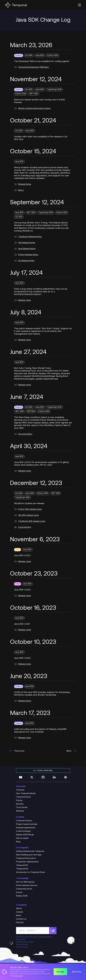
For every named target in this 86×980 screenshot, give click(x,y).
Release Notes (23, 184)
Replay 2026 (22, 896)
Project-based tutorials (27, 824)
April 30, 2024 (29, 447)
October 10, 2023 (33, 642)
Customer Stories (24, 821)
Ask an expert (22, 838)
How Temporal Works (26, 793)
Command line (23, 527)
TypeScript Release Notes (28, 237)
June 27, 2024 (28, 352)
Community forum (24, 889)
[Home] (16, 5)
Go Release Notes (24, 261)
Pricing (19, 800)
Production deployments (27, 862)
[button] (79, 5)
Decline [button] (77, 972)
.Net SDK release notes (26, 515)
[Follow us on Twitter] (32, 777)
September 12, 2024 (37, 203)
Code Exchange (23, 831)
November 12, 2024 (36, 80)
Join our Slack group (25, 882)
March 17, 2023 (30, 713)
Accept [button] (60, 972)
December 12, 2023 (36, 483)
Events (19, 892)
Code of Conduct (22, 947)
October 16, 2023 (33, 608)
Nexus (19, 190)
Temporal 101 (22, 865)
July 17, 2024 (26, 273)
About (19, 909)
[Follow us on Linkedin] (54, 777)
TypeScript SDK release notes (30, 521)
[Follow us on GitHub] (43, 777)
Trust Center (22, 807)
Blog (18, 842)
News (19, 916)
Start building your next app (29, 855)
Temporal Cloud (23, 797)
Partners (20, 923)
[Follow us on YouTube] (21, 777)
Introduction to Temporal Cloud (30, 872)
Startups (20, 811)
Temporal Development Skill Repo (31, 67)
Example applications (26, 828)
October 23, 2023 (34, 574)
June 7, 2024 (27, 397)
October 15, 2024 (33, 152)
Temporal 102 (22, 869)
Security (20, 804)
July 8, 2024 (26, 313)
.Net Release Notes (25, 243)
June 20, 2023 (29, 677)
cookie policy (19, 976)
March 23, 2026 (31, 46)
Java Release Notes (25, 249)
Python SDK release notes (28, 509)
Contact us (21, 919)
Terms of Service (22, 945)
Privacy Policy (21, 940)
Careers (20, 912)
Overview (20, 790)
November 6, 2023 (35, 540)
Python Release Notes (26, 255)
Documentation (23, 434)
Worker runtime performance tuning (32, 108)
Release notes (23, 300)
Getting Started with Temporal (30, 851)
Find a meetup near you (27, 885)
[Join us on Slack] (66, 777)
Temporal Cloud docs (26, 858)
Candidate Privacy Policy (25, 942)
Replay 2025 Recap (25, 835)
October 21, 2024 (33, 121)
